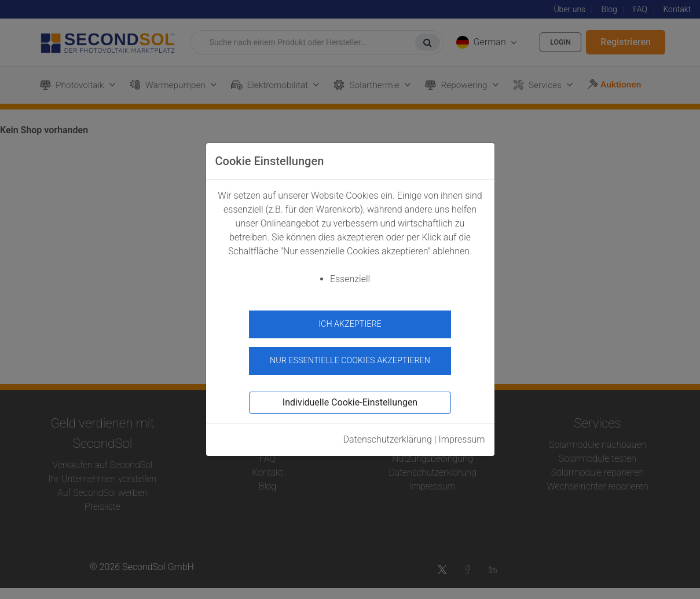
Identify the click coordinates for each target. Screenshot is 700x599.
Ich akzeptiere (350, 324)
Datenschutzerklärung (387, 434)
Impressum (461, 434)
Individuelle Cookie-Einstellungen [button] (350, 397)
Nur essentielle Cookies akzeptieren (350, 355)
